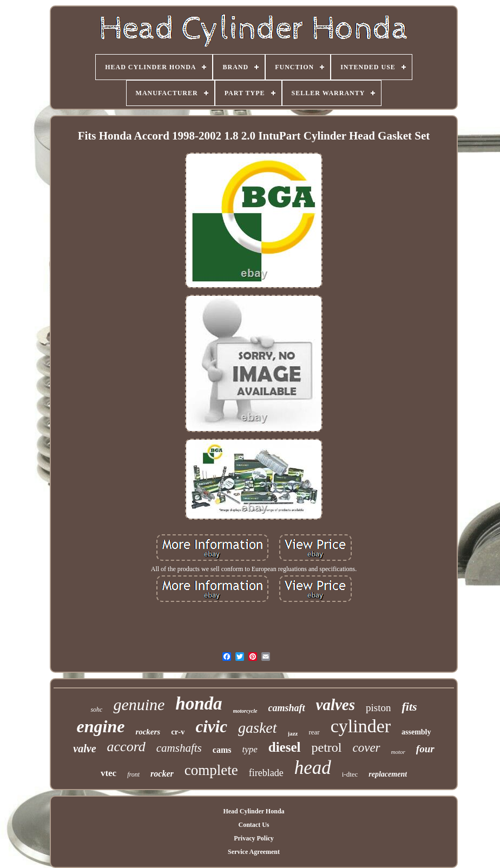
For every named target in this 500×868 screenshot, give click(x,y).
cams (222, 750)
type (249, 749)
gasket (258, 728)
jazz (293, 733)
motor (398, 752)
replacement (388, 774)
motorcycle (245, 711)
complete (211, 770)
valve (84, 748)
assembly (416, 732)
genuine (139, 704)
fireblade (266, 773)
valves (335, 705)
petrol (326, 747)
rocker (162, 774)
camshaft (287, 708)
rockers (148, 732)
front (133, 774)
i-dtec (350, 774)
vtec (108, 773)
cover (366, 748)
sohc (96, 710)
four (425, 749)
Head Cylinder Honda (254, 811)
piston (378, 708)
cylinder (361, 726)
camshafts (179, 748)
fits (409, 707)
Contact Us (254, 825)
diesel (285, 747)
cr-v (178, 732)
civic (211, 727)
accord (126, 747)
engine (100, 726)
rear (314, 732)
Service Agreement (254, 852)
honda (199, 704)
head (313, 768)
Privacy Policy (254, 838)
